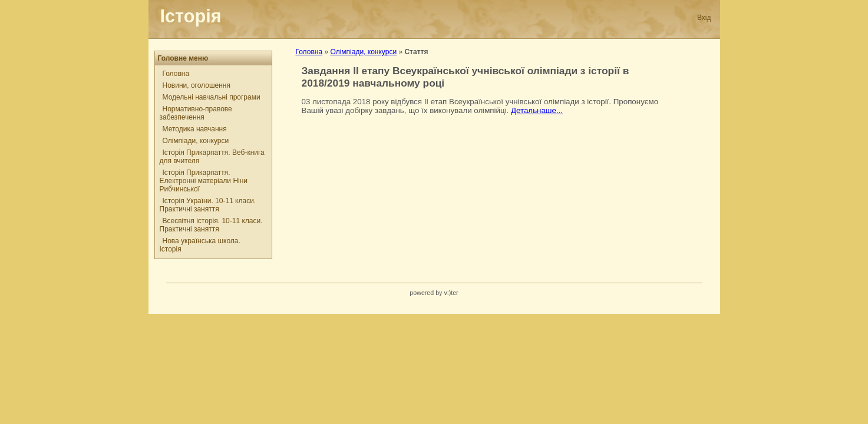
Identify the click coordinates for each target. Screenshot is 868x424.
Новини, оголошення (197, 85)
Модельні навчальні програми (212, 97)
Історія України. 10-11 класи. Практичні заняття (208, 205)
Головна (176, 74)
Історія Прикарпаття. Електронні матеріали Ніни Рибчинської (204, 181)
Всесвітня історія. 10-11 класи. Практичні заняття (211, 225)
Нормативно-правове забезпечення (196, 113)
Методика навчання (195, 129)
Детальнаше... (537, 110)
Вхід (704, 18)
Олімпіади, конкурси (196, 141)
